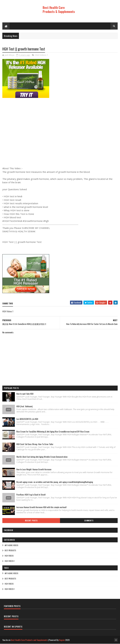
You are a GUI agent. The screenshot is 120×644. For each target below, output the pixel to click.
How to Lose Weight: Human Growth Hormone (34, 469)
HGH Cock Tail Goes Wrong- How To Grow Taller (35, 444)
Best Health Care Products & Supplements (59, 9)
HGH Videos (9, 556)
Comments (89, 521)
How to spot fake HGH (25, 394)
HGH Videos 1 (41, 55)
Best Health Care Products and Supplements (29, 640)
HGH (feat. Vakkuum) (25, 406)
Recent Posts (31, 521)
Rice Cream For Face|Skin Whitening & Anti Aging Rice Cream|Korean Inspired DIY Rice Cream (53, 432)
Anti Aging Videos (11, 545)
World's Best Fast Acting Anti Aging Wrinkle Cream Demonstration (42, 457)
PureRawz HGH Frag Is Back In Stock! (31, 495)
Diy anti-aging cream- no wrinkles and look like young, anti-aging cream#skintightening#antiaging (55, 482)
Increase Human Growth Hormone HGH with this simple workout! (41, 507)
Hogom (62, 640)
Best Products (10, 551)
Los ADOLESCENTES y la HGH (27, 419)
